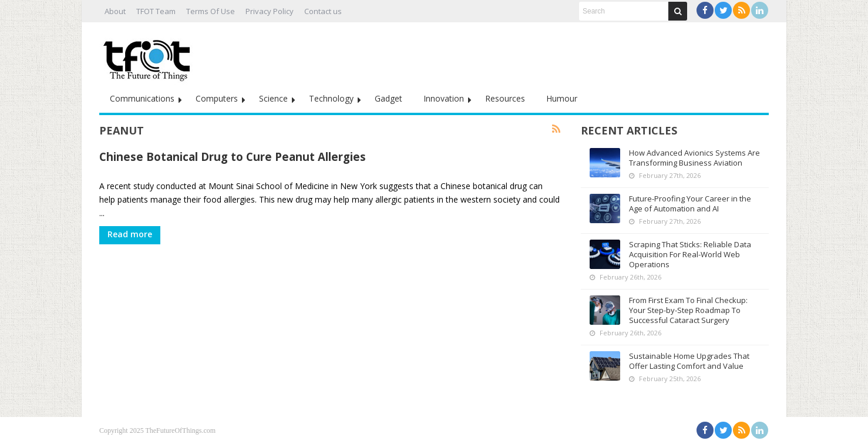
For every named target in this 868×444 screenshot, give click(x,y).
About (115, 11)
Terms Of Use (211, 11)
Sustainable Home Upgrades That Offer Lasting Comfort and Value (689, 361)
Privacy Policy (270, 11)
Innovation (444, 98)
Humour (562, 98)
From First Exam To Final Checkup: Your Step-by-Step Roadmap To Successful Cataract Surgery (688, 310)
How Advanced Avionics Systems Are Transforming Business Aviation (694, 158)
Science (273, 98)
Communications (142, 98)
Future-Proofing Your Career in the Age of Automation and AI (690, 203)
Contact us (323, 11)
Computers (217, 98)
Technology (331, 98)
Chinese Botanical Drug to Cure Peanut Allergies (233, 157)
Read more (130, 234)
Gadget (388, 98)
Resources (505, 98)
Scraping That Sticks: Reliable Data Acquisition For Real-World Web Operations (690, 254)
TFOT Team (156, 11)
